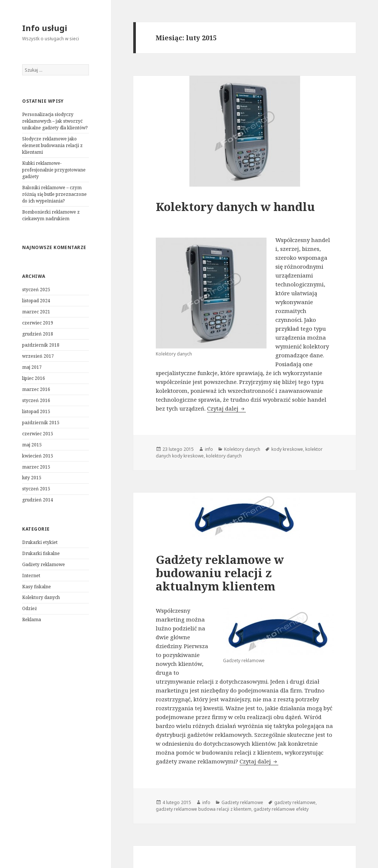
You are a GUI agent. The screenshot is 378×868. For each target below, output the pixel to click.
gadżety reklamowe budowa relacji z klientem (204, 809)
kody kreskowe (287, 449)
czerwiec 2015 (38, 434)
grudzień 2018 (38, 334)
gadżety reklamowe (295, 802)
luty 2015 (32, 478)
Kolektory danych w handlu (235, 207)
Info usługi (45, 28)
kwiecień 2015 (38, 456)
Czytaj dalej (226, 408)
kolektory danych (224, 456)
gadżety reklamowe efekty (281, 809)
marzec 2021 (36, 312)
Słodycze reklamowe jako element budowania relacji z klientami (52, 145)
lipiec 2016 (34, 378)
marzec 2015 (36, 467)
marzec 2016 (36, 389)
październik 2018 (41, 345)
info (209, 449)
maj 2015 (32, 445)
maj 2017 (32, 367)
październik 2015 (41, 423)
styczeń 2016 (36, 400)
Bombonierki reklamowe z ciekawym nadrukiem (51, 215)
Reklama (32, 619)
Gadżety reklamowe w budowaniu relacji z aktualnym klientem (220, 573)
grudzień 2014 (38, 500)
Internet (31, 576)
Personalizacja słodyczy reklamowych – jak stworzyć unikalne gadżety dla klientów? (55, 121)
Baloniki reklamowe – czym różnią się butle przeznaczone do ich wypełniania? (54, 194)
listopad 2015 (36, 411)
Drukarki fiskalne (41, 553)
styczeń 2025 (36, 290)
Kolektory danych (41, 597)
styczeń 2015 (36, 489)
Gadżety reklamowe (44, 564)
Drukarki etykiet (40, 542)
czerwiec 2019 (38, 323)
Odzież (30, 608)
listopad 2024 (36, 301)
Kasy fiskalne (37, 587)
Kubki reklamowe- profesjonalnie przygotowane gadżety (54, 170)
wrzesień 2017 (38, 356)
